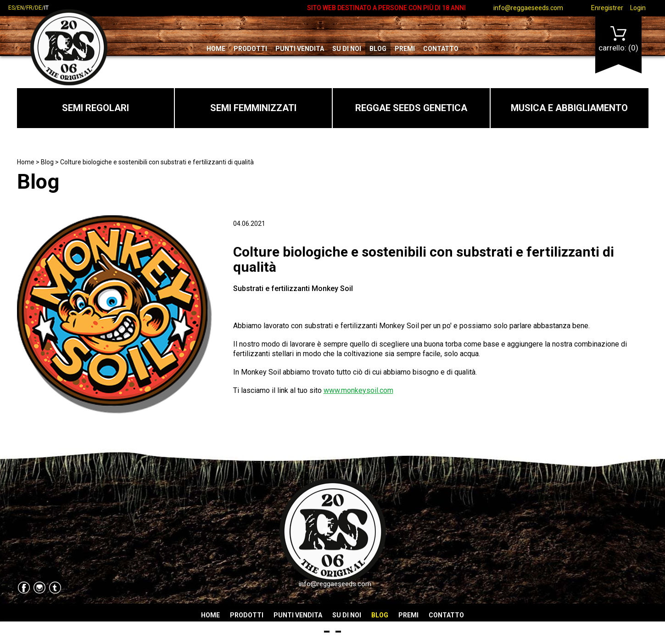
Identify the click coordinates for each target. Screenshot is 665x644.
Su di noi (347, 49)
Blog (378, 49)
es (11, 8)
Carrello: (618, 39)
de (38, 8)
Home (216, 49)
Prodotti (250, 49)
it (46, 8)
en (20, 8)
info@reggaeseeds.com (528, 8)
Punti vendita (300, 49)
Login (638, 8)
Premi (405, 49)
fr (29, 8)
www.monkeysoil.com (358, 390)
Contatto (441, 49)
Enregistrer (607, 8)
